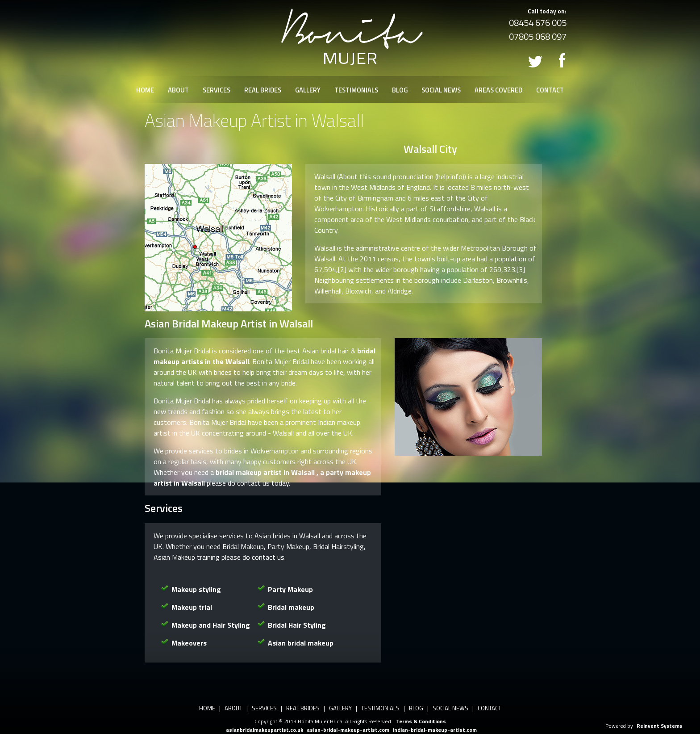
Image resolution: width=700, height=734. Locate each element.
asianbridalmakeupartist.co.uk (265, 730)
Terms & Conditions (421, 721)
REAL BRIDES (263, 90)
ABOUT (178, 90)
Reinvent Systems (659, 726)
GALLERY (308, 90)
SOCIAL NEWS (441, 90)
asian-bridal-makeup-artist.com (348, 730)
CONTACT (550, 90)
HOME (145, 90)
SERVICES (217, 90)
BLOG (400, 90)
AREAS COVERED (498, 90)
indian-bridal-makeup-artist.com (435, 730)
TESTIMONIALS (356, 90)
